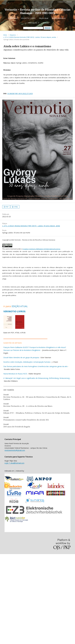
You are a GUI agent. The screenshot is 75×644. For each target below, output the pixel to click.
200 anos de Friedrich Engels (17, 427)
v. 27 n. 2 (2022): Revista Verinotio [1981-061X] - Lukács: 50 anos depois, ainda (30, 37)
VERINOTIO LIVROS (28, 18)
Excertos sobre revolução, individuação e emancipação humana (27, 362)
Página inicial (13, 18)
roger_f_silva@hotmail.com (14, 463)
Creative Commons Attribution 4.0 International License (41, 249)
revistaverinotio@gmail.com (15, 450)
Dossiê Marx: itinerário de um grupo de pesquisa (21, 357)
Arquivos (13, 35)
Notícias (46, 23)
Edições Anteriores (59, 18)
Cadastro (61, 2)
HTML (16, 207)
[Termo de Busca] (33, 28)
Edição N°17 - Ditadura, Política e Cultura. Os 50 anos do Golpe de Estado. (37, 413)
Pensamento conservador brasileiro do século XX (26, 420)
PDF (7, 207)
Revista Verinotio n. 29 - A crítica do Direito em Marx (28, 406)
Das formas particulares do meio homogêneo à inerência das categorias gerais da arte (35, 366)
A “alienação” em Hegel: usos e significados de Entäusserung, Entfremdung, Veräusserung (36, 378)
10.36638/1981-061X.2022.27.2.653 (20, 94)
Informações (33, 23)
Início (5, 35)
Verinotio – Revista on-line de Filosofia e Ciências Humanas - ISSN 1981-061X (37, 11)
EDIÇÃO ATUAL (20, 306)
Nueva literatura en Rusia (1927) (15, 374)
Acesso (69, 2)
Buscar (48, 28)
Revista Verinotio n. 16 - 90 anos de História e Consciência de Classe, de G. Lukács (37, 398)
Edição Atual (44, 18)
